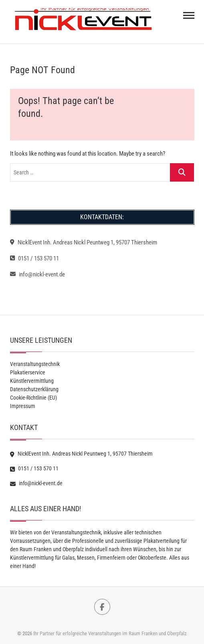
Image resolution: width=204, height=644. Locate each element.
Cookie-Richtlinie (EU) (33, 398)
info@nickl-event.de (37, 274)
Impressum (23, 406)
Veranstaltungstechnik (35, 364)
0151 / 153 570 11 (34, 258)
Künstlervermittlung (32, 381)
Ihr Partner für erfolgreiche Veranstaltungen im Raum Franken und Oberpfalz (110, 633)
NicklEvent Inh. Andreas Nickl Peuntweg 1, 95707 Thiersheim (84, 242)
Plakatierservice (28, 372)
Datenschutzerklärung (34, 389)
